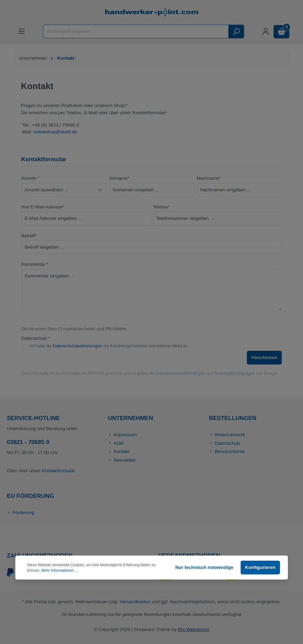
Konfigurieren (260, 567)
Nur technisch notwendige (204, 567)
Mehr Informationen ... (60, 570)
